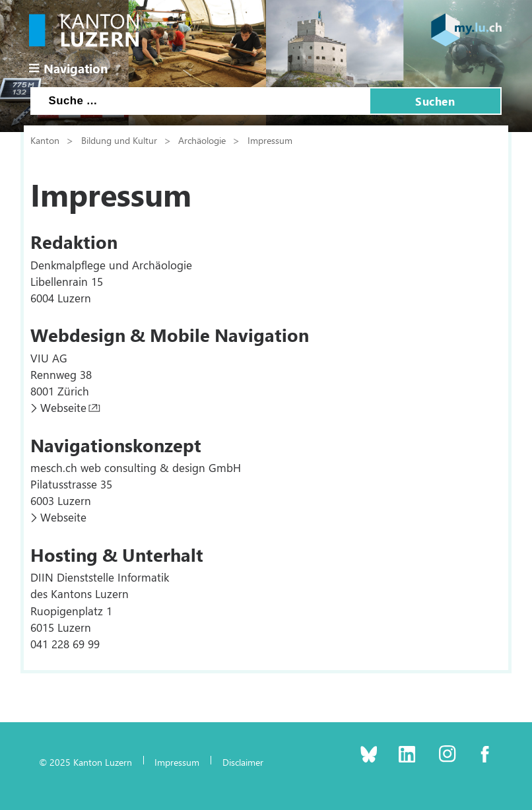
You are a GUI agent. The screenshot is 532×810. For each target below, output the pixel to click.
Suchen (435, 101)
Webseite (63, 407)
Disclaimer (243, 762)
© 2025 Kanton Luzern (85, 762)
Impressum (270, 140)
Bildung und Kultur (119, 140)
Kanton (45, 140)
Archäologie (202, 140)
